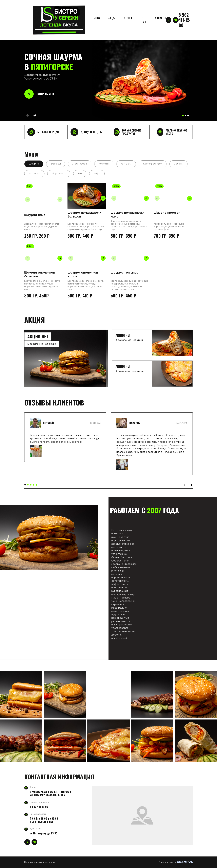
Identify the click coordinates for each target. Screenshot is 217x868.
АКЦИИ (112, 18)
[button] (183, 116)
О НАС (144, 20)
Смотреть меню (40, 94)
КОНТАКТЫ (160, 18)
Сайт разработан (176, 862)
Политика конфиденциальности (40, 862)
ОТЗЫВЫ (129, 18)
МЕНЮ (97, 18)
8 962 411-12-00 (185, 20)
